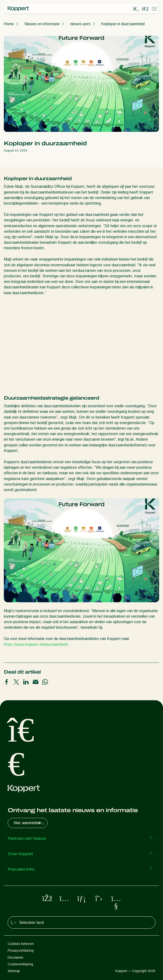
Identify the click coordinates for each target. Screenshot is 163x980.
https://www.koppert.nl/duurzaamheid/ (36, 644)
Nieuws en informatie (42, 24)
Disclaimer (16, 957)
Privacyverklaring (21, 950)
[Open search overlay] (136, 9)
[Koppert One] (145, 9)
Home (9, 24)
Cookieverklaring (20, 964)
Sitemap (14, 971)
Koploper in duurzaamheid (123, 24)
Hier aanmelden (29, 823)
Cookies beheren (21, 944)
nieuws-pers (80, 24)
